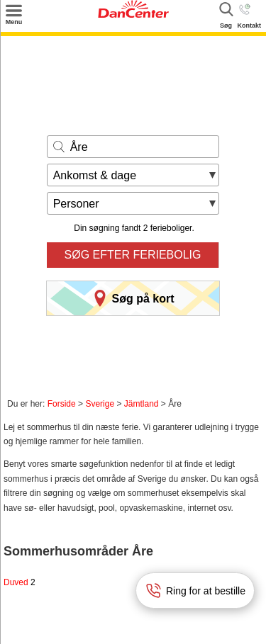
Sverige (100, 404)
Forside (62, 404)
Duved (20, 582)
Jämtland (142, 404)
